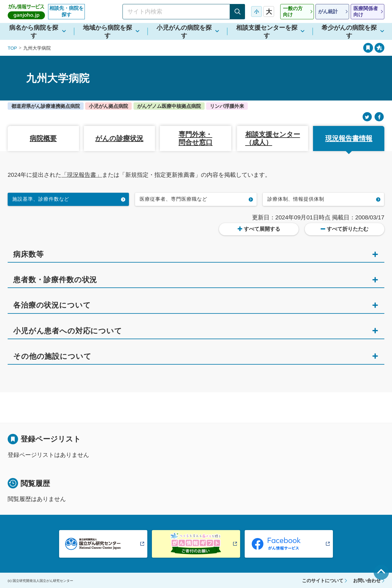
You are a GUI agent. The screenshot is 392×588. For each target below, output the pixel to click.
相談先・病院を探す (66, 11)
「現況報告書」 (82, 175)
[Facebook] (379, 117)
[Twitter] (367, 117)
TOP (12, 48)
